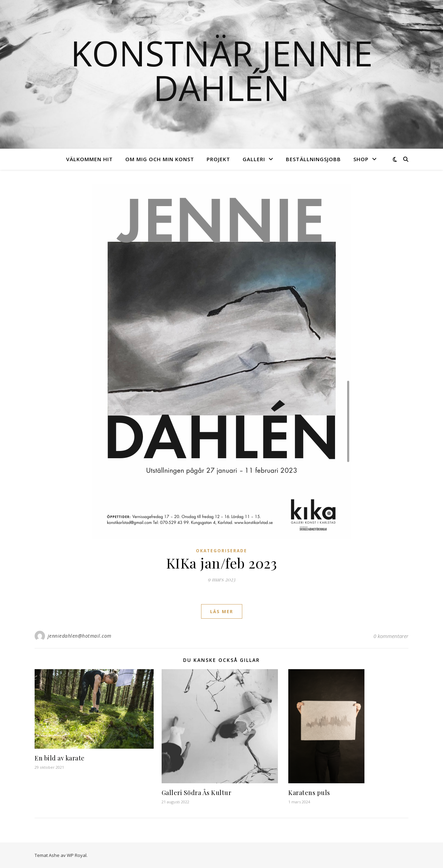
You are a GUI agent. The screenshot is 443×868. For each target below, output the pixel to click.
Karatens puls (309, 793)
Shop (361, 159)
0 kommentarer (391, 636)
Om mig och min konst (160, 159)
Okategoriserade (221, 551)
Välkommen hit (89, 159)
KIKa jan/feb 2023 (222, 563)
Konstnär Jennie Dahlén (222, 70)
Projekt (218, 159)
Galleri (254, 159)
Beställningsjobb (313, 159)
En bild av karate (60, 758)
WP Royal (77, 855)
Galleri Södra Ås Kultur (197, 793)
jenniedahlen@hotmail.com (80, 636)
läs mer (222, 611)
